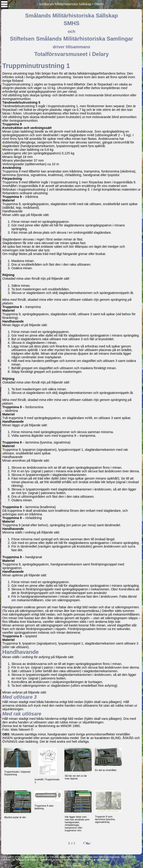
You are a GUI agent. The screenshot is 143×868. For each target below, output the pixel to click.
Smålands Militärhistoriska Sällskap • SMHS (71, 4)
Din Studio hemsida (71, 866)
